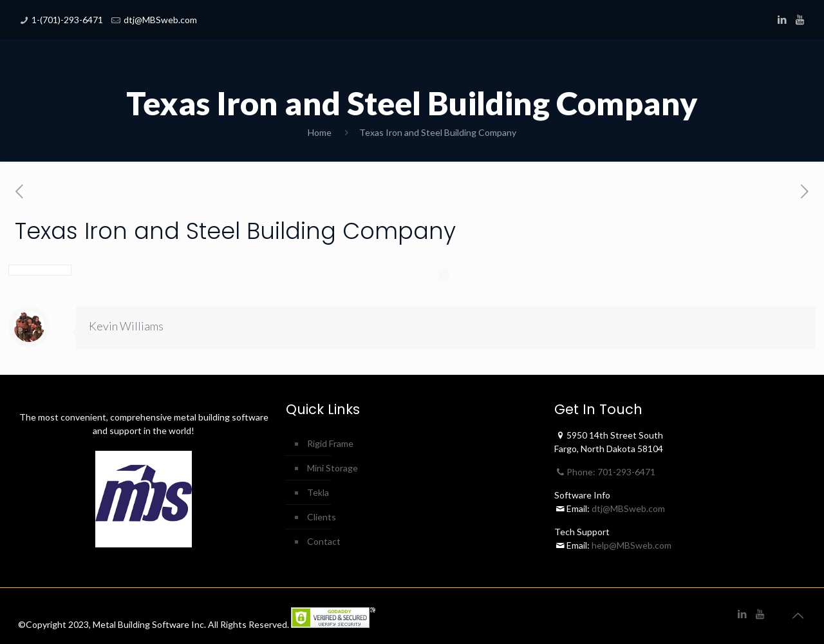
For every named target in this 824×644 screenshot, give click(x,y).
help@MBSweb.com (632, 545)
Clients (322, 517)
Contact (324, 541)
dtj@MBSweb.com (160, 20)
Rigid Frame (330, 443)
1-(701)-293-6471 (67, 20)
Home (320, 132)
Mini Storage (332, 468)
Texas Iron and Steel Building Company (438, 132)
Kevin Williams (126, 326)
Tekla (318, 492)
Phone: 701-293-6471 (605, 472)
